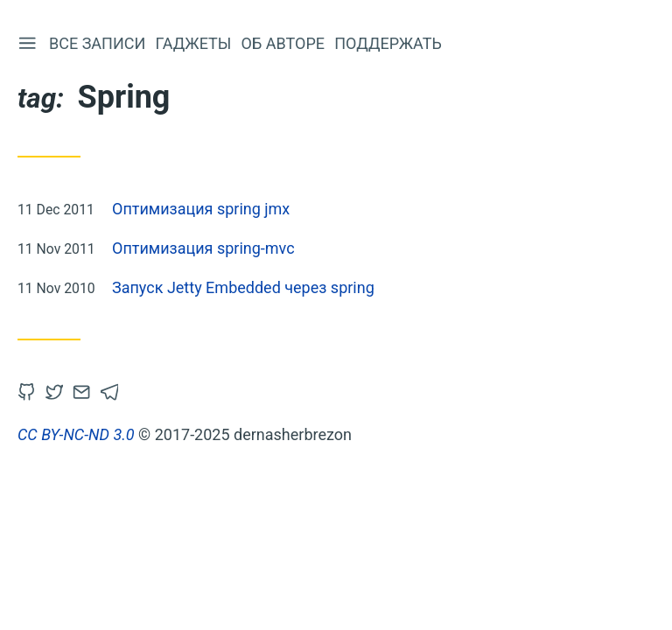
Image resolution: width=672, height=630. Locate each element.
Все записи (97, 43)
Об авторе (283, 43)
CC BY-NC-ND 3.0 (76, 434)
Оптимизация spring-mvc (203, 248)
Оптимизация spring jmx (201, 209)
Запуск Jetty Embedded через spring (243, 287)
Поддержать (388, 43)
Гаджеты (194, 43)
